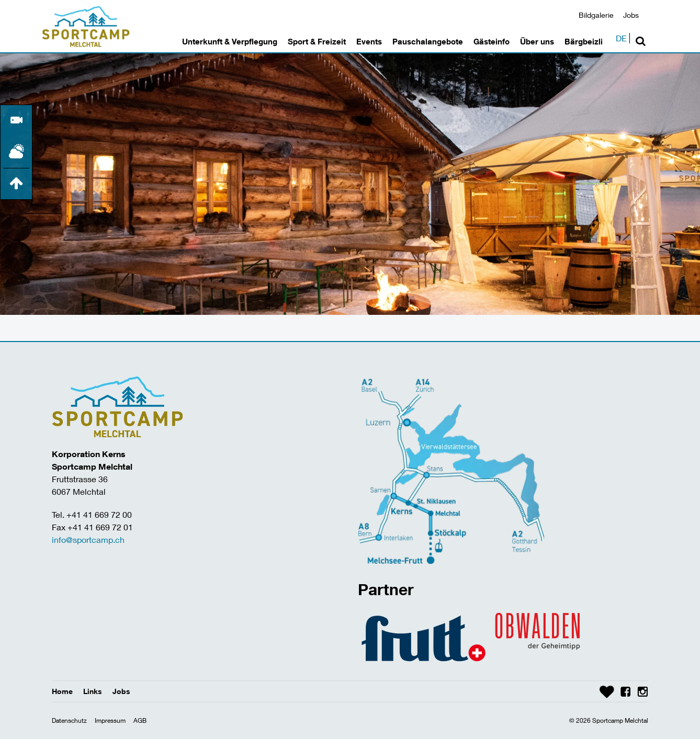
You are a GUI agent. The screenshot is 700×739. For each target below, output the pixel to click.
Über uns (537, 41)
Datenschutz (69, 720)
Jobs (631, 15)
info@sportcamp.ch (88, 539)
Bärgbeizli (584, 41)
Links (93, 691)
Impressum (110, 720)
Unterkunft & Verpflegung (230, 41)
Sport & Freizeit (317, 41)
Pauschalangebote (428, 41)
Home (62, 691)
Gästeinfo (492, 41)
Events (369, 41)
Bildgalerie (596, 15)
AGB (140, 720)
